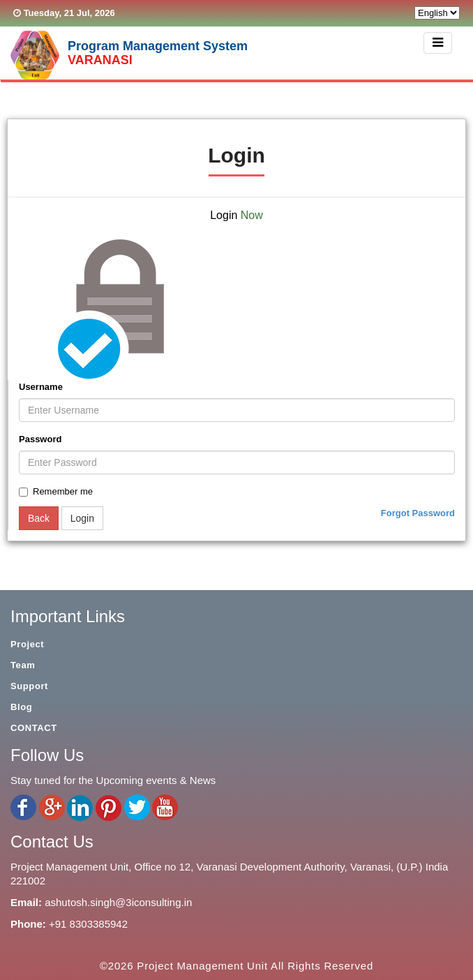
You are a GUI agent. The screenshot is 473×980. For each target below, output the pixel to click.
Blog (21, 707)
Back (39, 518)
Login (82, 518)
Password (40, 439)
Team (23, 665)
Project (27, 644)
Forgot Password (418, 513)
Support (29, 686)
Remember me (56, 491)
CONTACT (34, 728)
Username (41, 387)
